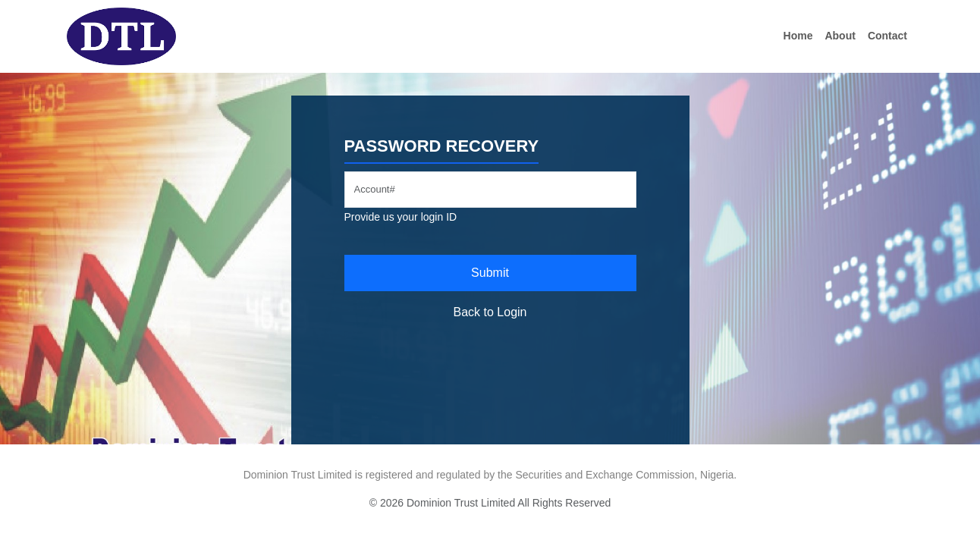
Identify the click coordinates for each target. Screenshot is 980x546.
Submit (490, 273)
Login (512, 312)
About (840, 36)
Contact (887, 36)
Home (798, 36)
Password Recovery (442, 146)
